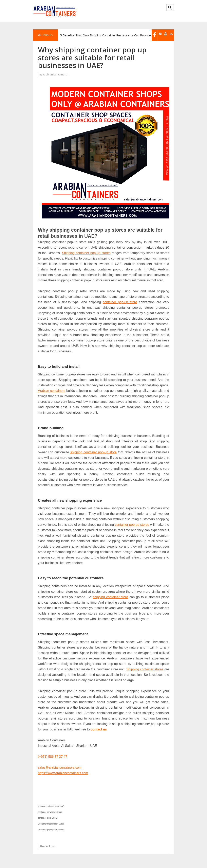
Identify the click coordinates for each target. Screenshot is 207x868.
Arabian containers (52, 391)
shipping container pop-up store (93, 452)
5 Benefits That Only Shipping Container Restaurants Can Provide (106, 35)
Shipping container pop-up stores (86, 253)
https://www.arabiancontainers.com (63, 773)
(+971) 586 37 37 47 (53, 757)
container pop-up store (120, 302)
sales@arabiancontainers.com (60, 768)
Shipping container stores (145, 669)
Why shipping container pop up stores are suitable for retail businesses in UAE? (92, 57)
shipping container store (110, 597)
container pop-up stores (132, 525)
